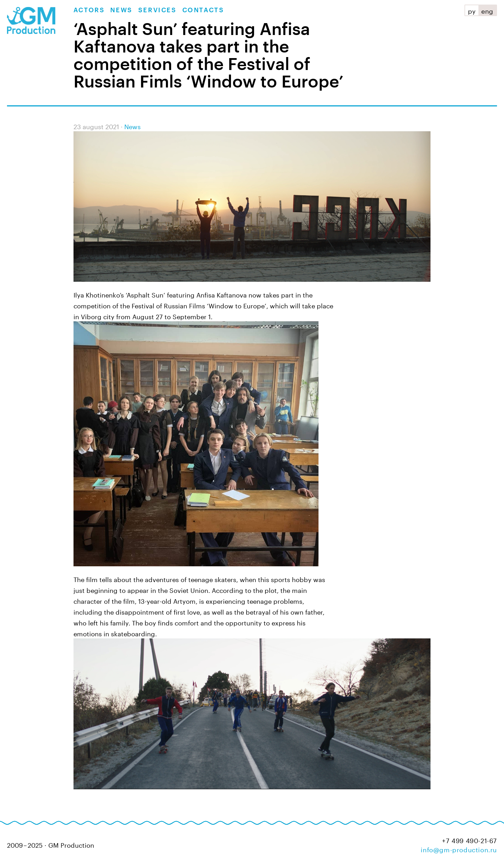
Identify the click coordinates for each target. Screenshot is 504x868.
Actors (89, 10)
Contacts (203, 10)
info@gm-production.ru (459, 849)
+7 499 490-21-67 (470, 840)
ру (472, 10)
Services (157, 10)
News (121, 10)
